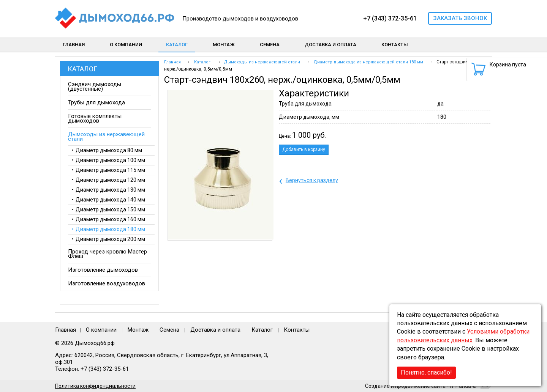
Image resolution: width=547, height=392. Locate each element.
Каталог (177, 45)
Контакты (297, 330)
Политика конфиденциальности (95, 386)
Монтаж (139, 330)
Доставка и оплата (215, 330)
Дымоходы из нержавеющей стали (262, 62)
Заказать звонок (460, 18)
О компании (101, 330)
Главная (172, 62)
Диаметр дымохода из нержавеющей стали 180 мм (369, 62)
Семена (169, 330)
